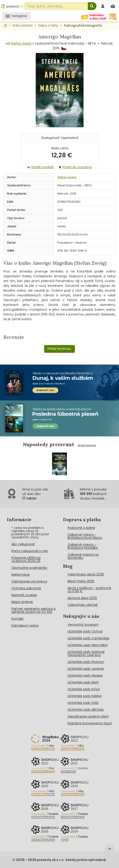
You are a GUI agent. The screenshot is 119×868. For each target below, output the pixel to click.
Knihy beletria (23, 25)
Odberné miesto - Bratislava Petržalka (83, 546)
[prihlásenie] (103, 6)
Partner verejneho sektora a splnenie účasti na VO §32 (33, 610)
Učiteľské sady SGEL (83, 703)
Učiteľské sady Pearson (86, 662)
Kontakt (18, 619)
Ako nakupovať (23, 544)
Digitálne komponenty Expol (90, 723)
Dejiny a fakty (48, 25)
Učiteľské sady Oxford (85, 631)
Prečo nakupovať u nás (30, 551)
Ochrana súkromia (26, 588)
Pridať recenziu (59, 349)
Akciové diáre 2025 (82, 598)
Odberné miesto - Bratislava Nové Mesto (85, 536)
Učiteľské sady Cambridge (89, 638)
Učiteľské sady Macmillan (88, 645)
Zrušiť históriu (87, 445)
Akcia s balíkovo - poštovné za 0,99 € (89, 590)
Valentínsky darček (83, 605)
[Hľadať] (92, 6)
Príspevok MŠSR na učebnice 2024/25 (26, 559)
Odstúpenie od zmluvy (29, 581)
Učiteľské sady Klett (83, 682)
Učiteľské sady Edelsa (85, 696)
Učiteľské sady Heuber (85, 675)
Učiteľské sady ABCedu (86, 710)
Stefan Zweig (21, 43)
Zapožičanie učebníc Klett (88, 716)
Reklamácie (21, 575)
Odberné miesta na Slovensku (83, 556)
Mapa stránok (22, 602)
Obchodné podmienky (29, 568)
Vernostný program (83, 625)
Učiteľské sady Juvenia (86, 669)
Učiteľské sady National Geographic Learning (86, 653)
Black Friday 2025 (81, 581)
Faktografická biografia (83, 25)
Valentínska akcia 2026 (86, 574)
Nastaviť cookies (24, 595)
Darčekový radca (25, 625)
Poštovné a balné (81, 528)
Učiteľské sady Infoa (84, 689)
